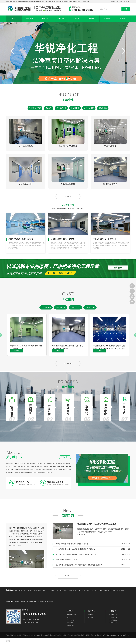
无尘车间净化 (61, 108)
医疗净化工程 (46, 307)
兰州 (118, 590)
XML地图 (124, 635)
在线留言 (127, 2)
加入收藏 (120, 2)
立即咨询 (118, 267)
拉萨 (110, 590)
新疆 (123, 590)
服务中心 (92, 19)
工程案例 (76, 19)
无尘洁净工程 (90, 307)
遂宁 (53, 590)
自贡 (25, 590)
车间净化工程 (75, 307)
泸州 (35, 590)
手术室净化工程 (35, 108)
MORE (68, 196)
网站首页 (14, 19)
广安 (79, 590)
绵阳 (44, 590)
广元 (48, 590)
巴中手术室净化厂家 (21, 602)
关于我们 (29, 19)
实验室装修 (103, 108)
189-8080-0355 (132, 286)
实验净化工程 (61, 307)
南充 (66, 590)
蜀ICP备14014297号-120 (113, 635)
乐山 (62, 590)
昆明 (105, 590)
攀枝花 (30, 590)
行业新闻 (91, 615)
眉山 (70, 590)
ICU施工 (49, 108)
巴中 (92, 590)
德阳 (40, 590)
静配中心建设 (89, 108)
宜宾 (75, 590)
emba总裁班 (49, 602)
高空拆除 (41, 602)
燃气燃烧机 (33, 602)
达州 (83, 590)
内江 (57, 590)
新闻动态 (61, 19)
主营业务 (45, 19)
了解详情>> (65, 457)
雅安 (88, 590)
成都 (21, 590)
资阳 (97, 590)
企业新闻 (91, 617)
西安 (114, 590)
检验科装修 (75, 108)
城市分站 (113, 2)
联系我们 (123, 19)
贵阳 (101, 590)
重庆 (16, 590)
